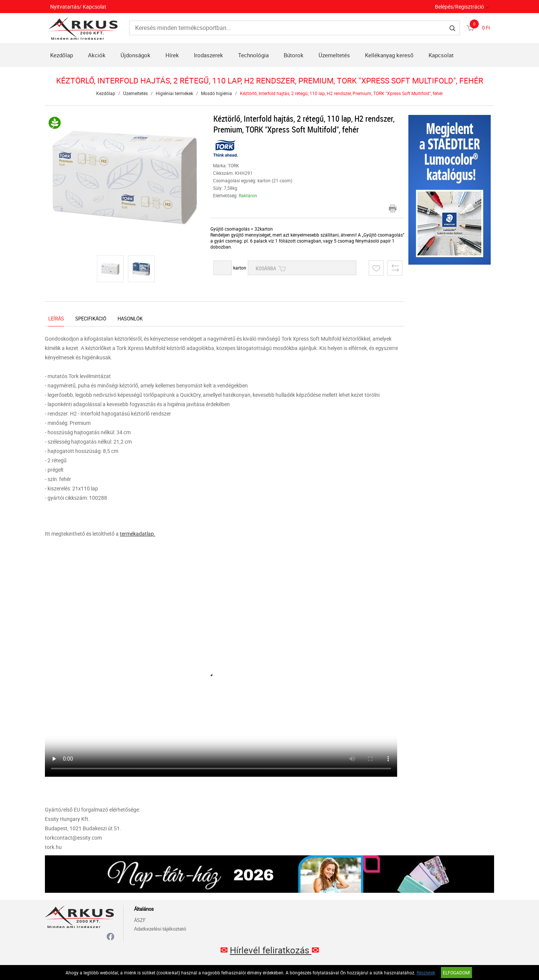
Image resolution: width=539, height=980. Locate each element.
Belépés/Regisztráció (459, 7)
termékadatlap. (138, 534)
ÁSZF (140, 920)
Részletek (426, 973)
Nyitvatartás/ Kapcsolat (78, 7)
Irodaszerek (208, 55)
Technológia (253, 55)
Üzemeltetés (334, 55)
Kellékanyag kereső (389, 55)
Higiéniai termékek (174, 93)
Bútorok (294, 55)
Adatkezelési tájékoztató (160, 929)
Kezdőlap (62, 55)
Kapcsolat (441, 55)
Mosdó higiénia (217, 93)
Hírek (172, 55)
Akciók (97, 55)
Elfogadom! (456, 973)
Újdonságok (135, 55)
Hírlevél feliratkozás (271, 950)
